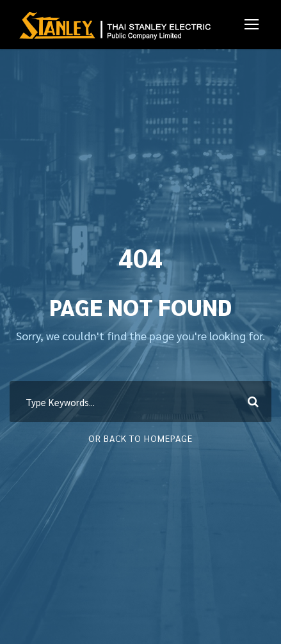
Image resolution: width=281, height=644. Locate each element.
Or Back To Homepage (140, 438)
